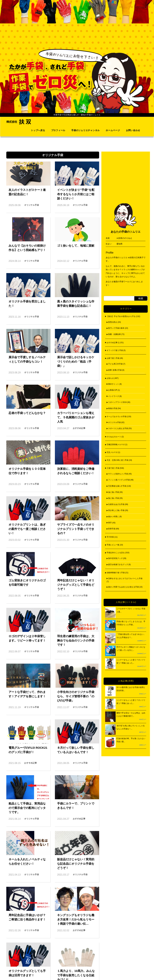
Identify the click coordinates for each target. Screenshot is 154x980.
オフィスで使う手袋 (115, 350)
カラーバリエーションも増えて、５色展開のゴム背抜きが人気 (76, 417)
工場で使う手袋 (113, 468)
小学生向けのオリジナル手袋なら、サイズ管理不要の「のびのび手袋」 (76, 696)
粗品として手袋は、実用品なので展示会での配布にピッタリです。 (27, 808)
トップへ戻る (38, 130)
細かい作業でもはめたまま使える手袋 (123, 587)
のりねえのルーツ (114, 437)
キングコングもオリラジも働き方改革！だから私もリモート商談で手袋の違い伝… (76, 919)
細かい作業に (114, 517)
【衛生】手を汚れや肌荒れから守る (121, 316)
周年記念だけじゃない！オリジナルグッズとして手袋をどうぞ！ (76, 585)
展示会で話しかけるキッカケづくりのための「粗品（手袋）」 (76, 362)
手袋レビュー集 (113, 545)
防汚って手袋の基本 (116, 328)
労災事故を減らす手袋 (117, 486)
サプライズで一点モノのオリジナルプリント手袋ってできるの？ (76, 529)
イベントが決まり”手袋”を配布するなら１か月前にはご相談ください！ (76, 194)
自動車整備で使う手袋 (116, 573)
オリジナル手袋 (114, 422)
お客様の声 (113, 390)
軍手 (110, 523)
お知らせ (110, 378)
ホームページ (113, 130)
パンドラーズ (114, 396)
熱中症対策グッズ (115, 558)
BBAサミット (114, 384)
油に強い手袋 (114, 492)
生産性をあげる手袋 (116, 504)
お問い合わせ (133, 130)
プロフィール (58, 130)
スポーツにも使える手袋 (118, 428)
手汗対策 (110, 537)
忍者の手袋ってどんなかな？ (27, 413)
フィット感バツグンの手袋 (119, 480)
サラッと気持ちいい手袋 (118, 474)
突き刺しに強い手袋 (116, 510)
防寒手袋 (112, 529)
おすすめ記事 (112, 343)
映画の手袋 (113, 408)
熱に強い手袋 (114, 498)
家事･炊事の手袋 (115, 370)
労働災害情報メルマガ (116, 445)
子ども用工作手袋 (115, 364)
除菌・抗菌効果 (114, 334)
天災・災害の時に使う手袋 (117, 460)
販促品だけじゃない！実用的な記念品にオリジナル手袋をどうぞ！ (76, 864)
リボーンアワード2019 (117, 402)
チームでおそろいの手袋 (117, 417)
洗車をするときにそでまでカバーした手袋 (125, 578)
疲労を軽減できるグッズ (118, 565)
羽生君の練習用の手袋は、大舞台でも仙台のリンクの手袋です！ (76, 641)
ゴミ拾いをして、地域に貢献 (76, 246)
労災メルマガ (112, 452)
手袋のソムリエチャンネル (85, 130)
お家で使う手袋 (113, 358)
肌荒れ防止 (113, 322)
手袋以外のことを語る (116, 553)
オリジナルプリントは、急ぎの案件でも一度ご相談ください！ (27, 529)
